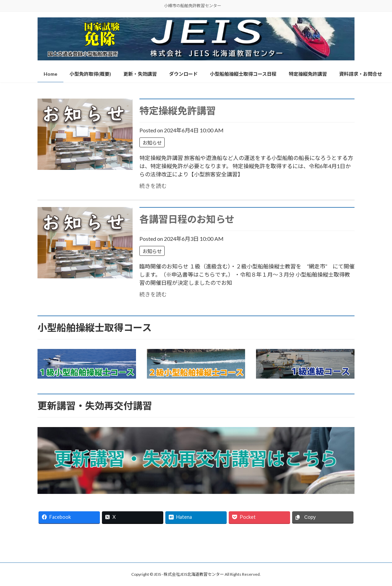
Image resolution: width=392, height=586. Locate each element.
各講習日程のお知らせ (187, 219)
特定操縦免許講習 (178, 111)
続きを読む (153, 186)
